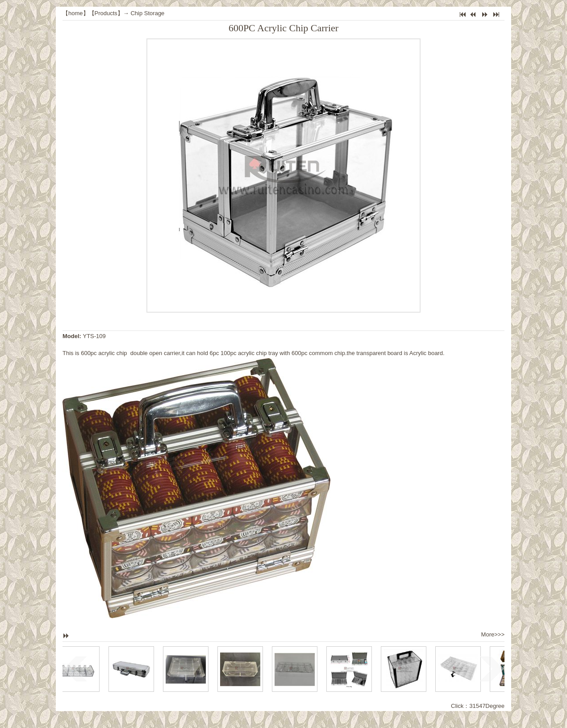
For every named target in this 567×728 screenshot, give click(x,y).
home (76, 13)
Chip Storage (147, 13)
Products (106, 13)
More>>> (493, 634)
